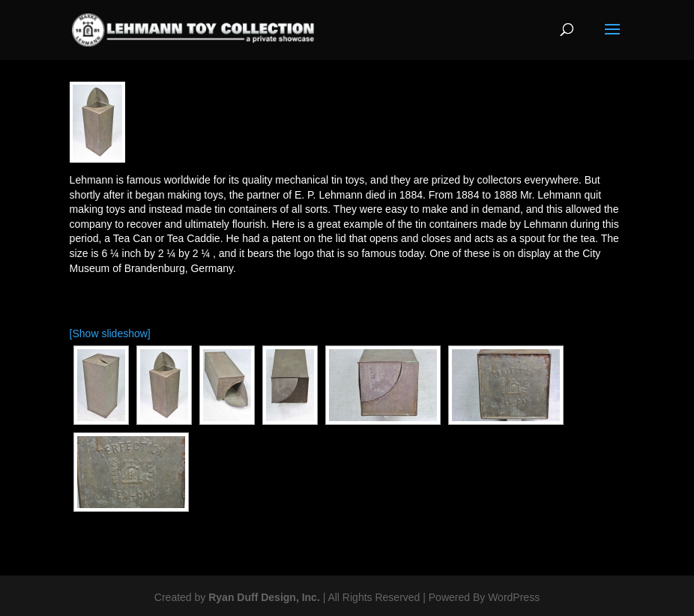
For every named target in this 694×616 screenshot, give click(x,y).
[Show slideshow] (110, 333)
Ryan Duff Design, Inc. (264, 597)
